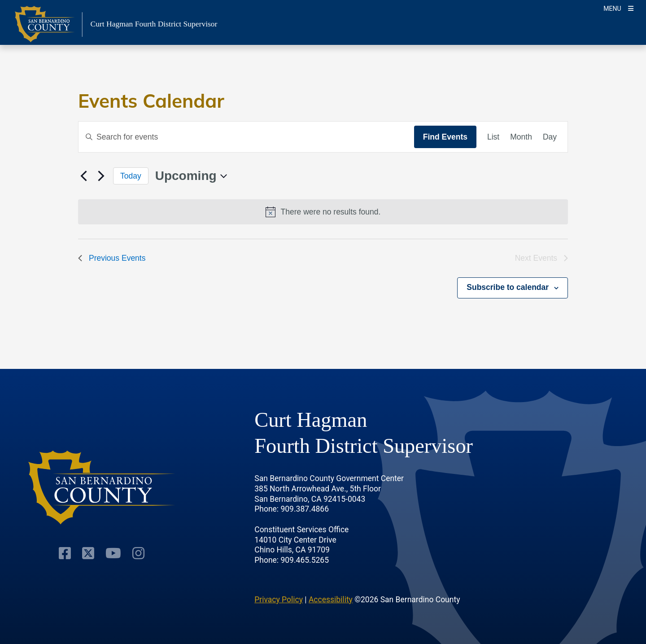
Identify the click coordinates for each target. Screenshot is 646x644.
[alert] (323, 212)
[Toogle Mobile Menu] (618, 8)
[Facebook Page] (65, 553)
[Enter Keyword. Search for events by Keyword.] (246, 137)
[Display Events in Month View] (521, 137)
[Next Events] (101, 176)
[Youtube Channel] (113, 553)
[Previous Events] (83, 176)
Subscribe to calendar (508, 287)
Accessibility (331, 600)
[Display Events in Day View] (550, 137)
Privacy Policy (279, 600)
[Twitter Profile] (88, 553)
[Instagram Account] (138, 553)
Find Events (445, 137)
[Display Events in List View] (493, 137)
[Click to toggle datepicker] (191, 176)
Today (131, 176)
